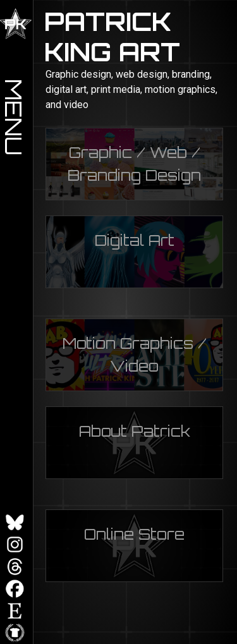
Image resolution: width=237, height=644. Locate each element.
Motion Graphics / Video (135, 355)
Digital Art (135, 240)
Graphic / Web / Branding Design (134, 164)
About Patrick (135, 431)
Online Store (134, 534)
